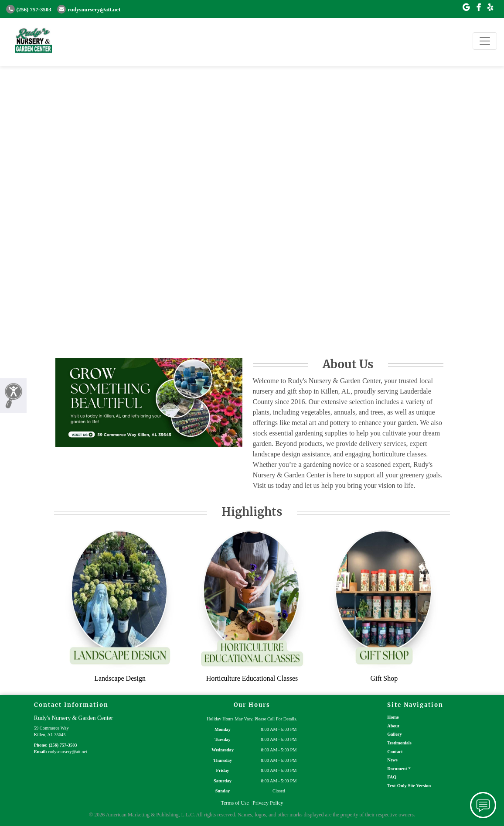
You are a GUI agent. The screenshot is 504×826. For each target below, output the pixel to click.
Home (393, 717)
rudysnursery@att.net (89, 10)
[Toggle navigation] (485, 41)
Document (397, 769)
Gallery (394, 734)
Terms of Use (235, 803)
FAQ (392, 777)
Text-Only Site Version (409, 786)
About (393, 726)
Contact (395, 752)
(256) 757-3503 (29, 10)
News (392, 760)
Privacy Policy (268, 803)
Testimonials (399, 743)
